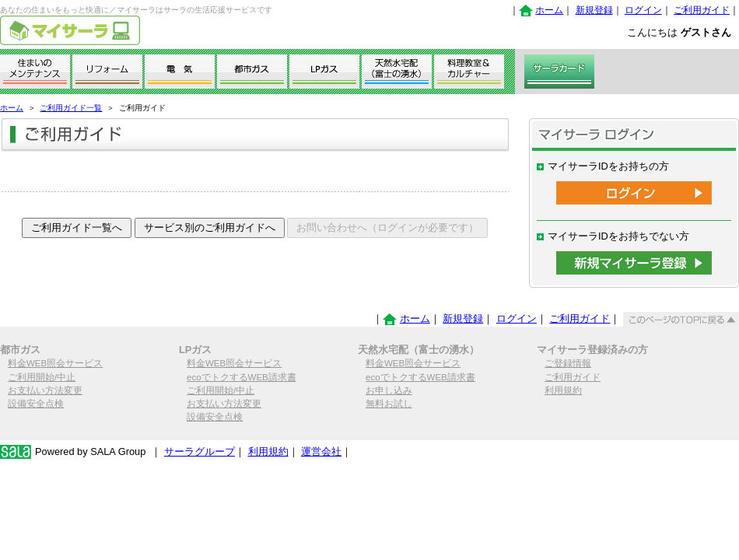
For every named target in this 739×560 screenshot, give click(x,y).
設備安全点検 (36, 404)
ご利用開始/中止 (42, 377)
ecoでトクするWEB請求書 (242, 377)
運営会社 (321, 451)
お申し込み (389, 390)
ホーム (549, 10)
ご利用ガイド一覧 (71, 108)
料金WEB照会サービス (55, 363)
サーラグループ (200, 451)
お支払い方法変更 (45, 390)
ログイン (643, 10)
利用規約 (563, 390)
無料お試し (389, 404)
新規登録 (594, 10)
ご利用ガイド (702, 10)
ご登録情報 (568, 363)
